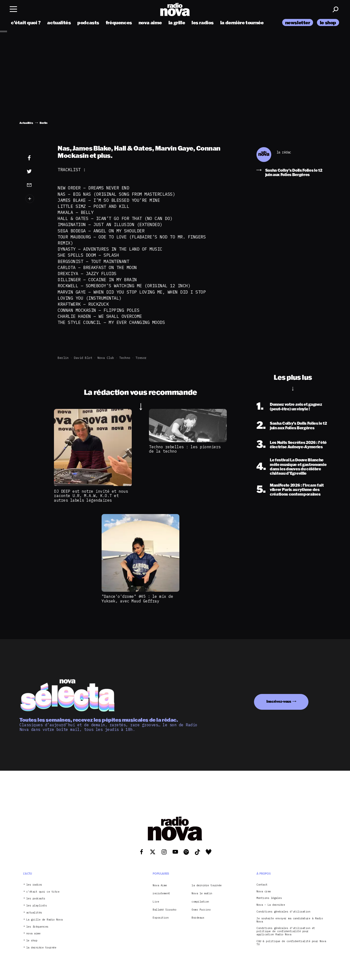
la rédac (284, 152)
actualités (59, 22)
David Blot (83, 358)
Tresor (141, 358)
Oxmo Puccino (201, 910)
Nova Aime (160, 885)
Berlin (63, 358)
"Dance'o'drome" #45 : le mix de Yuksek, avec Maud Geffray (137, 599)
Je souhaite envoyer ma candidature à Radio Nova (290, 920)
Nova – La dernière (271, 905)
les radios (203, 22)
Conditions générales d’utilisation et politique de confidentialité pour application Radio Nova (286, 931)
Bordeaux (198, 918)
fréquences (119, 22)
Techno (125, 358)
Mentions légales (269, 898)
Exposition (161, 918)
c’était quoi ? (26, 22)
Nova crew (264, 891)
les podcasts (36, 899)
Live (156, 902)
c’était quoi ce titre (43, 892)
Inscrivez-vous (279, 701)
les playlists (37, 906)
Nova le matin (202, 893)
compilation (200, 902)
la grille (177, 22)
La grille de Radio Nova (44, 920)
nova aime (150, 22)
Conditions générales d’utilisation (283, 912)
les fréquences (37, 927)
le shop (328, 22)
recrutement (161, 893)
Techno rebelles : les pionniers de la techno (185, 449)
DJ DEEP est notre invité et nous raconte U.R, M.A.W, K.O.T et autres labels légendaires (91, 496)
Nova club (106, 358)
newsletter (298, 22)
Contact (262, 885)
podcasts (88, 22)
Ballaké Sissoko (165, 910)
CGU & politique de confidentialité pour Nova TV (291, 943)
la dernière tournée (242, 22)
